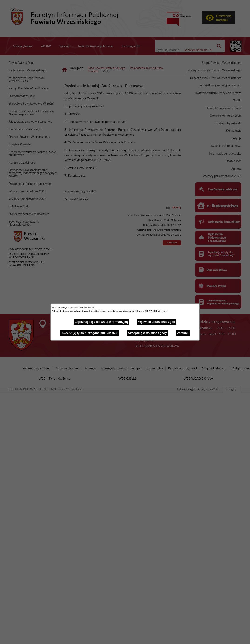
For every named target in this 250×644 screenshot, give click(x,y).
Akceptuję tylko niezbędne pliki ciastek (90, 333)
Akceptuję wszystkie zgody (147, 333)
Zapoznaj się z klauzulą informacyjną (101, 322)
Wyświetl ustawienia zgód (157, 322)
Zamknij (183, 333)
